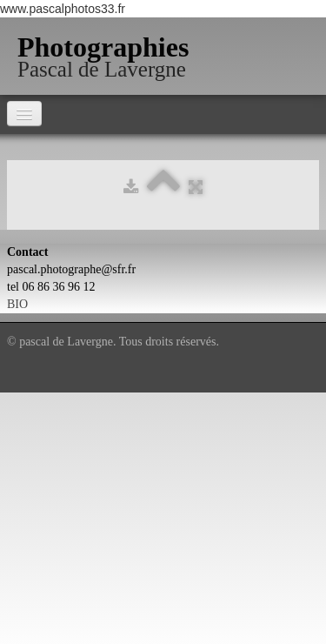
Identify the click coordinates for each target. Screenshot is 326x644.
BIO (17, 304)
